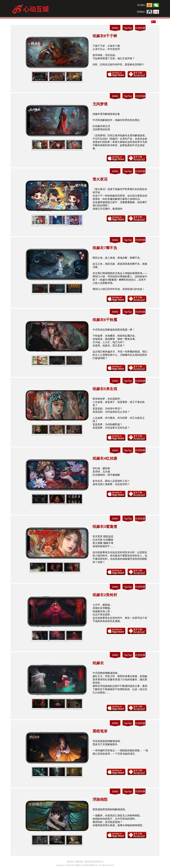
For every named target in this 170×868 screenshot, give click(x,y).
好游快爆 (140, 28)
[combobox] (154, 22)
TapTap (128, 28)
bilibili (115, 28)
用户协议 (70, 861)
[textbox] (154, 21)
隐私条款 (79, 861)
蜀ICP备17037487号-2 (94, 861)
